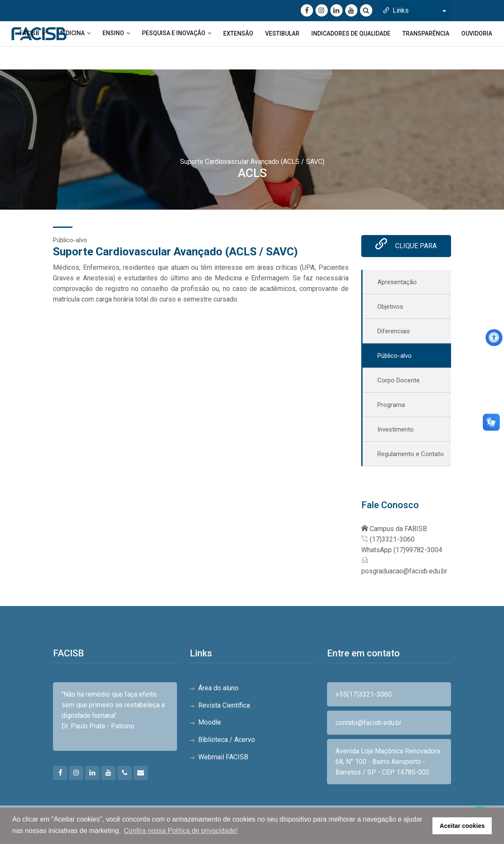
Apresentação (397, 284)
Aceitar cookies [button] (462, 826)
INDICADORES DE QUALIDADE (351, 33)
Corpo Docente (399, 382)
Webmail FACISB (223, 758)
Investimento (396, 431)
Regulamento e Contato (411, 456)
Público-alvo (395, 357)
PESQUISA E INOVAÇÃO (174, 33)
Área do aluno (218, 689)
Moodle (210, 724)
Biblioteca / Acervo (227, 741)
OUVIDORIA (477, 33)
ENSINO (113, 33)
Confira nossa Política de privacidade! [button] (181, 831)
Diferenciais (394, 333)
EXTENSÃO (238, 33)
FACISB (29, 33)
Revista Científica (224, 707)
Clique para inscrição (406, 249)
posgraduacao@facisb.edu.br (404, 572)
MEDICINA (71, 33)
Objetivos (390, 308)
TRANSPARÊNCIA (426, 33)
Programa (391, 407)
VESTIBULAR (282, 33)
